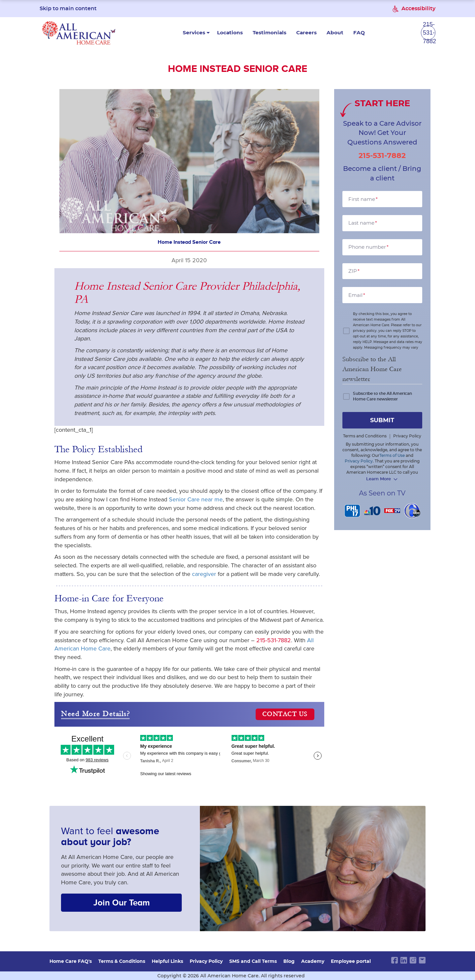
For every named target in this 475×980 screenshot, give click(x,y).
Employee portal (351, 961)
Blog (289, 961)
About (301, 33)
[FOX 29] (392, 511)
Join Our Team (122, 903)
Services (164, 33)
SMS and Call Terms (253, 961)
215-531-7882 (274, 641)
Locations (199, 33)
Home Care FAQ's (71, 961)
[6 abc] (412, 511)
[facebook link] (395, 960)
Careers (274, 33)
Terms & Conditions (122, 961)
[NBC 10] (372, 511)
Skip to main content (68, 9)
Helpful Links (167, 961)
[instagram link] (413, 960)
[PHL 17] (352, 511)
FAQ (325, 33)
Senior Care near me (196, 500)
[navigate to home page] (79, 33)
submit (382, 421)
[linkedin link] (404, 960)
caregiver (204, 574)
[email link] (422, 960)
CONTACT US (285, 715)
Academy (313, 961)
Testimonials (238, 33)
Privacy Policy (206, 961)
